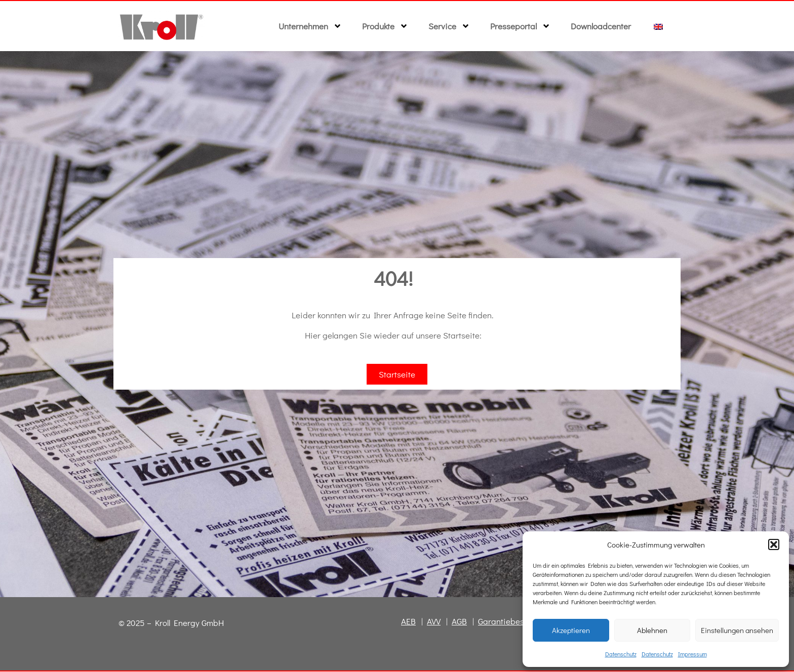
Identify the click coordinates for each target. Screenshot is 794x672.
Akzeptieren (571, 630)
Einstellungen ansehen (737, 630)
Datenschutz (621, 654)
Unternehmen (310, 26)
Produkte (385, 26)
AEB (408, 622)
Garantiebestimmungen (522, 622)
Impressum (692, 654)
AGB (459, 622)
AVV (434, 622)
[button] (774, 544)
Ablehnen (652, 630)
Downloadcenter (601, 26)
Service (449, 26)
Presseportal (520, 26)
